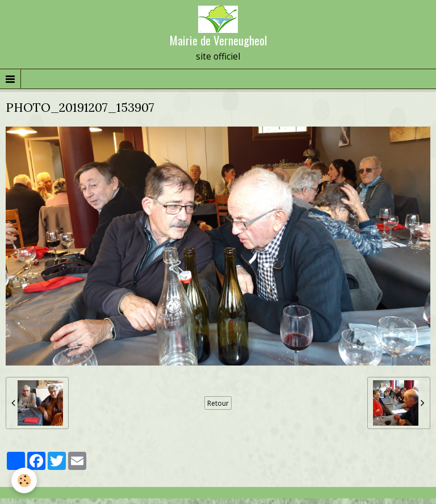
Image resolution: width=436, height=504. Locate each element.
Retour (218, 403)
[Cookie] (24, 480)
